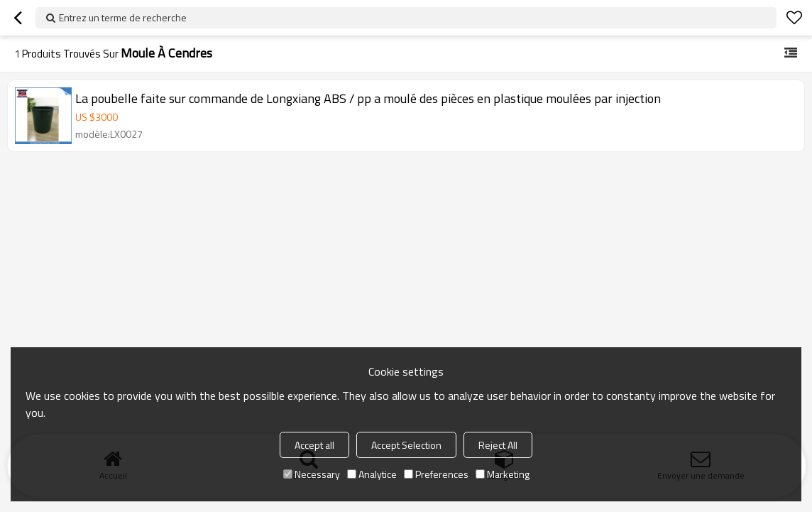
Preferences (436, 474)
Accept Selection (406, 445)
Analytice (372, 474)
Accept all (314, 445)
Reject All (498, 445)
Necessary (312, 474)
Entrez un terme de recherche (123, 17)
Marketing (503, 474)
